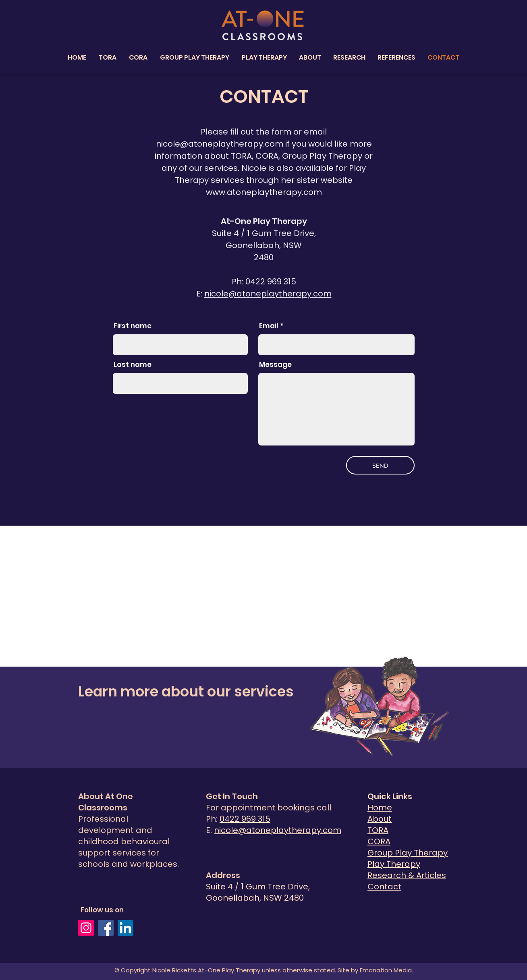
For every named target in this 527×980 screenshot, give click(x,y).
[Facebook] (106, 928)
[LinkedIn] (126, 928)
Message (275, 365)
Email (269, 326)
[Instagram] (86, 928)
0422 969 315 (245, 819)
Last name (133, 365)
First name (133, 326)
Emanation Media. (386, 970)
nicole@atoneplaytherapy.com (220, 144)
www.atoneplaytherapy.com (264, 192)
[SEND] (380, 465)
